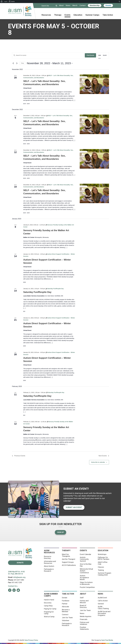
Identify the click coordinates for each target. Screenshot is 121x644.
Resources (46, 15)
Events (67, 15)
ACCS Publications (69, 565)
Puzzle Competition (87, 587)
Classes (101, 567)
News (68, 6)
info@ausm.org (19, 577)
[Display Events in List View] (99, 55)
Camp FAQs (48, 606)
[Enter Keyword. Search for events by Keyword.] (48, 55)
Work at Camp (49, 617)
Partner (65, 604)
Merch (75, 6)
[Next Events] (17, 63)
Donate (108, 5)
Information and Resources (50, 562)
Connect (65, 615)
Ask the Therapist (69, 559)
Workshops (102, 554)
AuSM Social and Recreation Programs (104, 613)
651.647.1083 (19, 580)
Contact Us (13, 586)
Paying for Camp (50, 609)
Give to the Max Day (86, 565)
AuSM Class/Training (103, 608)
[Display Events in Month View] (105, 55)
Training (101, 570)
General (101, 604)
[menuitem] (2, 2)
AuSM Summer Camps (51, 595)
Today (22, 63)
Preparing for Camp (49, 613)
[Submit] (55, 6)
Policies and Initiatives (84, 623)
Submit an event (74, 507)
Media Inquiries (86, 616)
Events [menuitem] (12, 1)
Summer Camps (92, 15)
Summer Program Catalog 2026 (105, 574)
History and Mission (84, 602)
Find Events (90, 55)
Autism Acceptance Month (84, 578)
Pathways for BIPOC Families (104, 558)
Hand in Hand (49, 600)
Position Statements (84, 628)
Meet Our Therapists (66, 555)
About (61, 6)
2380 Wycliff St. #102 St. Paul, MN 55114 (16, 573)
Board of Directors (83, 606)
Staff (82, 598)
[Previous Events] (13, 63)
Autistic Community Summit (84, 559)
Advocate (65, 607)
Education (78, 15)
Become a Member (66, 611)
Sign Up (60, 532)
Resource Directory (48, 557)
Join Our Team (67, 618)
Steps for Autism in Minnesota (86, 583)
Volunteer (66, 620)
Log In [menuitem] (6, 1)
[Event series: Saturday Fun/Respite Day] (55, 289)
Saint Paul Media (107, 640)
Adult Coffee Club (103, 563)
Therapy (58, 15)
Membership (95, 5)
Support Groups (68, 562)
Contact (83, 6)
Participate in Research (49, 570)
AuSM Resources (49, 552)
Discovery (48, 603)
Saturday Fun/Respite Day (37, 292)
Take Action (108, 15)
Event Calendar (86, 554)
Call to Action (103, 601)
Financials (84, 619)
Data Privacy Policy (31, 640)
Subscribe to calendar (98, 462)
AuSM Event (102, 598)
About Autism (49, 566)
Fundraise (66, 601)
